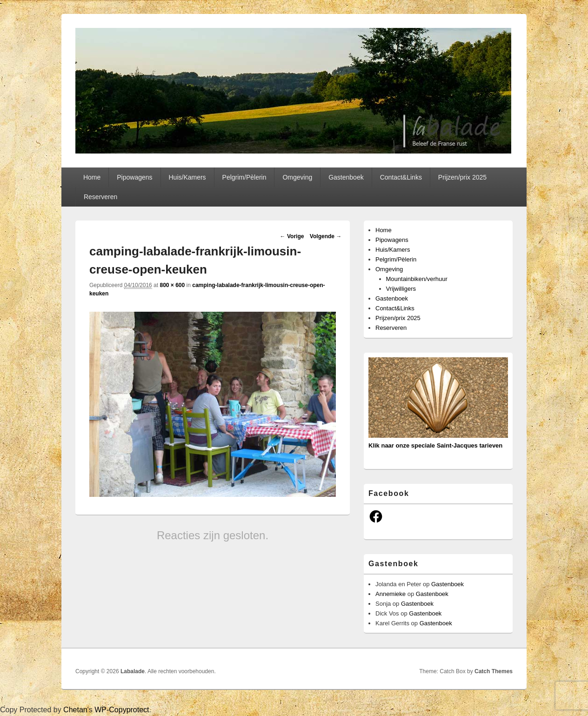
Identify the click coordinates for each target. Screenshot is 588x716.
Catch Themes (494, 671)
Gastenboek (346, 177)
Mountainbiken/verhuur (417, 279)
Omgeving (297, 177)
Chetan (75, 710)
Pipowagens (134, 177)
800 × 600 (172, 285)
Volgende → (326, 236)
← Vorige (292, 236)
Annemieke (391, 594)
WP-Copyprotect (122, 710)
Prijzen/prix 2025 (462, 177)
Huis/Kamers (187, 177)
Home (92, 177)
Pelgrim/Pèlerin (244, 177)
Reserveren (100, 197)
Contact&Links (401, 177)
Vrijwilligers (401, 289)
